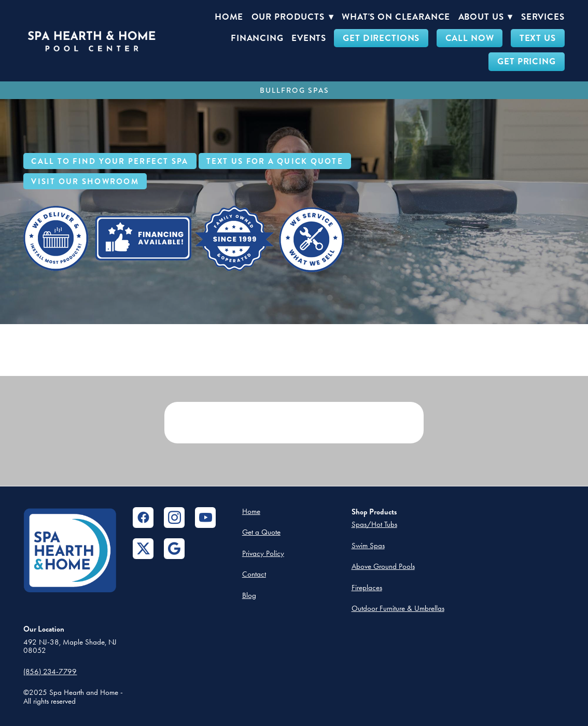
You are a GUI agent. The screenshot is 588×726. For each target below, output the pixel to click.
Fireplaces (367, 588)
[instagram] (174, 518)
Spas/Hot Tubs (374, 524)
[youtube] (205, 518)
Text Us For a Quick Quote (275, 161)
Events (309, 38)
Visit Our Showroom (85, 181)
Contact (254, 574)
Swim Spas (368, 546)
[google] (174, 549)
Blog (249, 595)
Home (229, 17)
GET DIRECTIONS (381, 38)
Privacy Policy (263, 553)
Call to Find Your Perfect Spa (110, 161)
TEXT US (538, 38)
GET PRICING (526, 61)
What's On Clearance (396, 17)
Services (543, 17)
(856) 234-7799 (50, 672)
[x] (143, 549)
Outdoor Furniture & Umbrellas (398, 608)
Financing (257, 38)
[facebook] (143, 518)
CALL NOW (470, 38)
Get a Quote (261, 532)
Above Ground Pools (383, 566)
